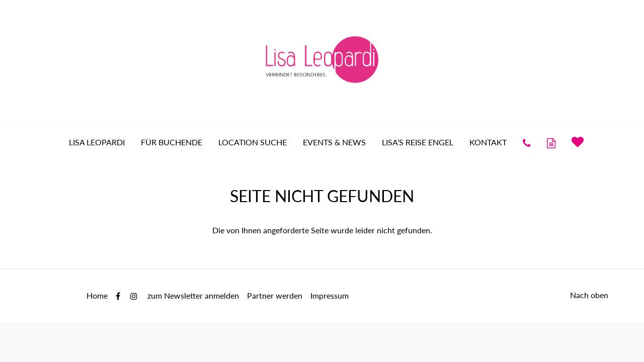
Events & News (334, 142)
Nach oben (589, 295)
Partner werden (275, 295)
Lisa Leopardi (97, 142)
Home (97, 295)
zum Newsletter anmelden (193, 295)
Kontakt (488, 142)
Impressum (330, 295)
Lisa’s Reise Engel (418, 142)
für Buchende (172, 142)
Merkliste (578, 142)
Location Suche (253, 142)
